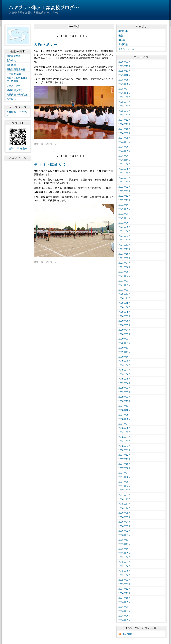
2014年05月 (125, 620)
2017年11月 (125, 459)
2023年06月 (125, 169)
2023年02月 (125, 187)
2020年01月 (125, 343)
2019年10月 (125, 356)
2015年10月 (125, 548)
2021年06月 (125, 267)
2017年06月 (125, 477)
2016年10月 (125, 508)
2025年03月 (125, 106)
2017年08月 (125, 468)
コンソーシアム (126, 49)
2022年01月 (125, 240)
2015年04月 (125, 575)
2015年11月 (125, 544)
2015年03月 (125, 580)
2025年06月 (125, 93)
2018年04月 (125, 437)
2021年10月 (125, 254)
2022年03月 (125, 236)
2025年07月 (125, 88)
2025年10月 (125, 75)
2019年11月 (125, 352)
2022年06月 (125, 222)
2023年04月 (125, 178)
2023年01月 (125, 191)
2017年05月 (125, 481)
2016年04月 (125, 522)
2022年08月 (125, 213)
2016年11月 (125, 504)
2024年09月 (125, 133)
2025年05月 (125, 97)
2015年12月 (125, 539)
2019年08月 (125, 365)
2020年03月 (125, 334)
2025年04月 (125, 102)
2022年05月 (125, 227)
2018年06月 (125, 428)
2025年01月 (125, 115)
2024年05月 (125, 151)
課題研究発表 (14, 56)
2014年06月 (125, 615)
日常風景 (123, 44)
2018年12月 (125, 401)
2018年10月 (125, 410)
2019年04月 (125, 383)
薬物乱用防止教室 (16, 69)
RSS (124, 634)
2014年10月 (125, 598)
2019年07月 (125, 370)
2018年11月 (125, 405)
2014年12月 (125, 589)
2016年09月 (125, 513)
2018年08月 (125, 419)
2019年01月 (125, 397)
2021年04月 (125, 276)
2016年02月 (125, 531)
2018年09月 (125, 414)
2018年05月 (125, 432)
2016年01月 (125, 535)
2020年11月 (125, 298)
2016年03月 (125, 526)
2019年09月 (125, 361)
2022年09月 (125, 209)
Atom (130, 634)
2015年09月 (125, 553)
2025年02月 (125, 111)
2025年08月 (125, 84)
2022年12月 (125, 196)
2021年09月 (125, 258)
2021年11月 (125, 249)
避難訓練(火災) (14, 90)
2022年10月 (125, 204)
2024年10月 (125, 129)
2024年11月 (125, 124)
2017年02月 (125, 490)
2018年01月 (125, 450)
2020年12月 (125, 294)
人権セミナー (46, 44)
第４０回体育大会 (50, 164)
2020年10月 (125, 303)
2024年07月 (125, 142)
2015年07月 (125, 562)
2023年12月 (125, 160)
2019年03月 (125, 388)
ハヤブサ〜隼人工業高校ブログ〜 (44, 7)
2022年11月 (125, 200)
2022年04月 (125, 231)
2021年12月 (125, 245)
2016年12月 (125, 499)
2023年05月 (125, 173)
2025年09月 (125, 79)
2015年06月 (125, 566)
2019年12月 (125, 347)
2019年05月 (125, 379)
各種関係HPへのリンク (17, 113)
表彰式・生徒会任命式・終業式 (17, 80)
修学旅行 (11, 99)
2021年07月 (125, 263)
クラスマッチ (13, 85)
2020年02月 (125, 338)
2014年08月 (125, 606)
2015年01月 (125, 584)
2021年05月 (125, 271)
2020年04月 (125, 330)
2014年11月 (125, 593)
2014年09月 (125, 602)
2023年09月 (125, 164)
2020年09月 (125, 307)
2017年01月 (125, 495)
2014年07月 (125, 611)
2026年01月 (125, 62)
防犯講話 (11, 65)
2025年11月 (125, 71)
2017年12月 (125, 455)
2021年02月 (125, 285)
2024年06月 (125, 146)
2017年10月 (125, 464)
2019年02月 (125, 392)
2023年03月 (125, 182)
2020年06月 (125, 321)
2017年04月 (125, 486)
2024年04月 (125, 155)
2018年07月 (125, 423)
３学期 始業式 (14, 74)
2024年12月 (125, 120)
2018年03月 (125, 441)
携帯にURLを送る (18, 148)
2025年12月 (125, 66)
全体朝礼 (11, 60)
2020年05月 (125, 325)
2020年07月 (125, 316)
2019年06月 (125, 374)
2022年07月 (125, 218)
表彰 (121, 35)
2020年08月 (125, 312)
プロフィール (18, 158)
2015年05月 (125, 571)
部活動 (122, 40)
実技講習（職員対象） (18, 94)
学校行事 (38, 144)
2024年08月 (125, 138)
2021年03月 (125, 280)
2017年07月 (125, 472)
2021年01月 (125, 289)
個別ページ (51, 144)
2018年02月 (125, 446)
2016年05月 (125, 517)
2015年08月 (125, 557)
